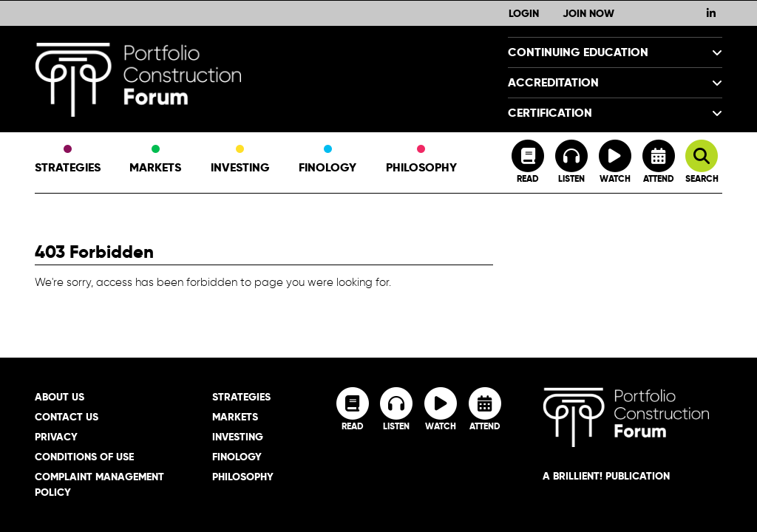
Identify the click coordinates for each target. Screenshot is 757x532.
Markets (155, 160)
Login (524, 13)
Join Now (588, 13)
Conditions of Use (84, 457)
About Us (60, 397)
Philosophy (421, 160)
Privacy (56, 437)
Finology (327, 160)
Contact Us (67, 417)
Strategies (68, 160)
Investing (240, 160)
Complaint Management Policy (99, 484)
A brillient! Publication (606, 476)
